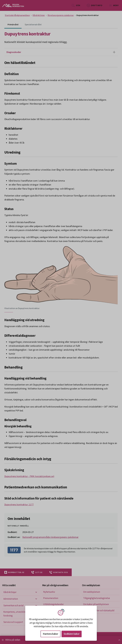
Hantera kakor (50, 634)
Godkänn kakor (72, 634)
